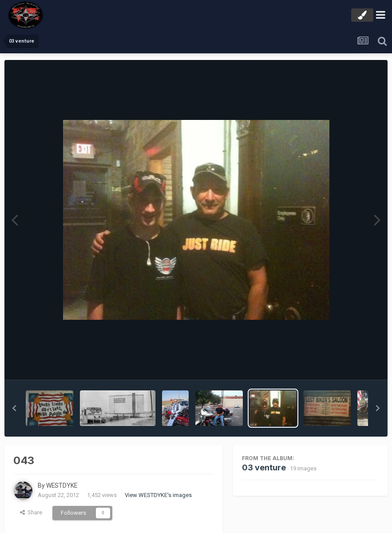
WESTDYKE (62, 485)
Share (31, 512)
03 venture (264, 467)
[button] (14, 408)
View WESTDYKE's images (158, 495)
